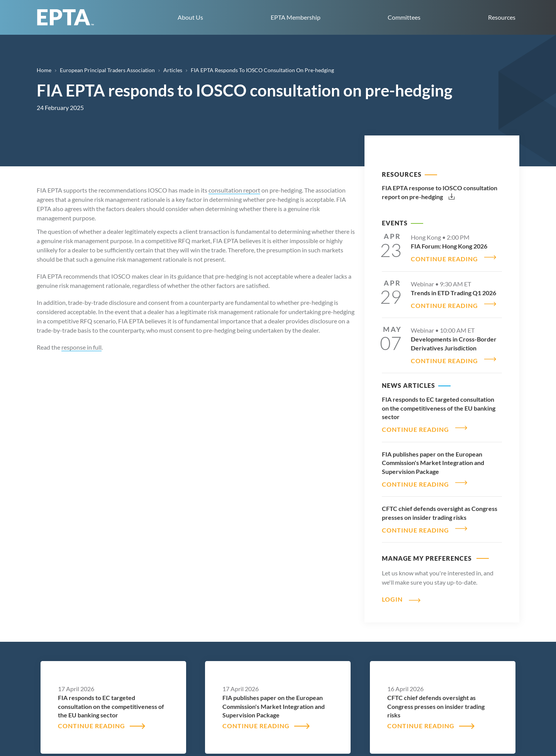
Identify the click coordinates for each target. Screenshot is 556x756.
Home (44, 70)
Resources (502, 17)
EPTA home (66, 17)
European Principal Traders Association (107, 70)
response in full (81, 347)
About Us (190, 17)
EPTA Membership (296, 17)
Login (392, 585)
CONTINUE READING (444, 256)
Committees (404, 17)
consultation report (234, 190)
